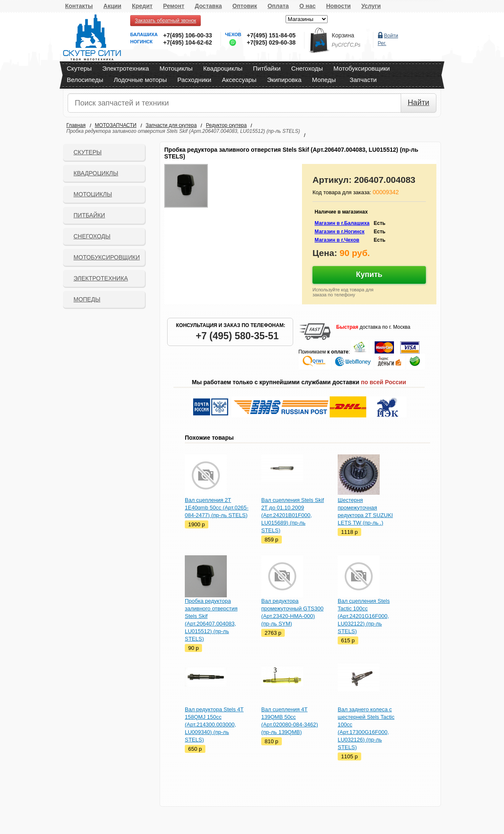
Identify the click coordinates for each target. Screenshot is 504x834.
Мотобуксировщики (362, 68)
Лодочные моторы (140, 80)
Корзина (343, 35)
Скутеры (79, 68)
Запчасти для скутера (171, 125)
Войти (391, 36)
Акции (112, 6)
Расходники (194, 80)
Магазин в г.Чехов (337, 240)
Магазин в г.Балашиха (342, 223)
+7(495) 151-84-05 (271, 35)
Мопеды (324, 80)
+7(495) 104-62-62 (187, 42)
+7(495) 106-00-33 (187, 35)
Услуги (371, 6)
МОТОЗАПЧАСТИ (116, 125)
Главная (76, 125)
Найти (419, 103)
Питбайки (267, 68)
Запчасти (363, 80)
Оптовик (245, 6)
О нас (308, 6)
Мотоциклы (176, 68)
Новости (338, 6)
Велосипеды (85, 80)
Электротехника (125, 68)
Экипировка (284, 80)
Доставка (208, 6)
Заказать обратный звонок (165, 21)
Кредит (142, 6)
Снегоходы (307, 68)
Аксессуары (239, 80)
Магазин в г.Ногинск (340, 232)
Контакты (79, 6)
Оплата (278, 6)
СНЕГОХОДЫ (92, 236)
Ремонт (174, 6)
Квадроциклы (223, 68)
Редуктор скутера (226, 125)
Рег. (382, 43)
